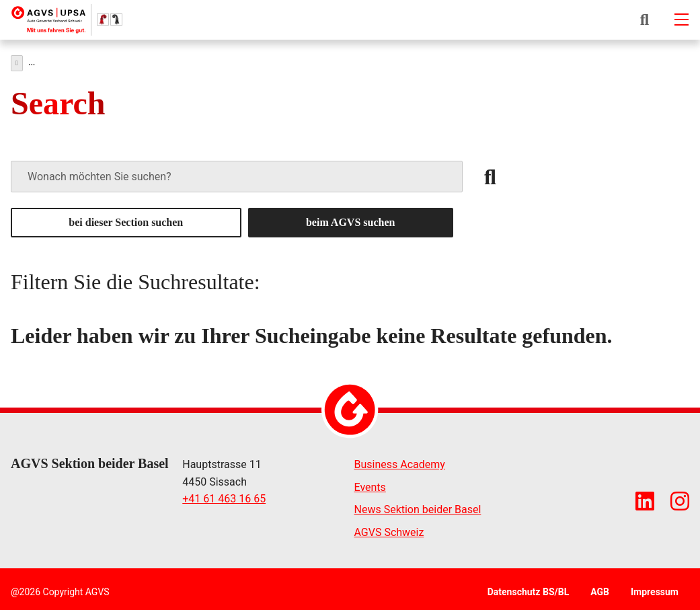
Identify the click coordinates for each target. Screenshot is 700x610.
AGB (600, 588)
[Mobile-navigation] (681, 20)
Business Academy (400, 461)
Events (370, 484)
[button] (645, 20)
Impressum (655, 588)
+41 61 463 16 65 (224, 495)
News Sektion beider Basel (418, 506)
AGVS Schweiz (389, 529)
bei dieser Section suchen (126, 219)
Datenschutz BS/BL (529, 588)
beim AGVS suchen (350, 219)
